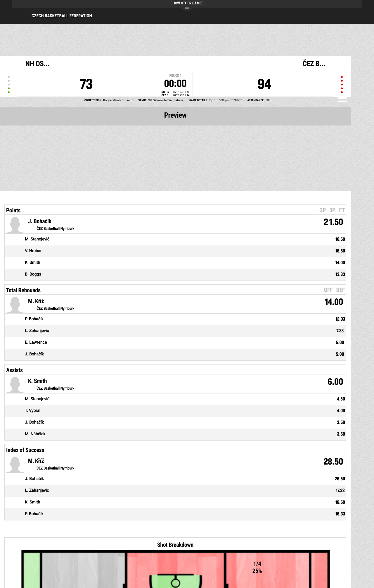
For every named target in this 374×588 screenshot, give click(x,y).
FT (342, 210)
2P (323, 210)
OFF (328, 290)
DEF (341, 290)
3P (332, 210)
